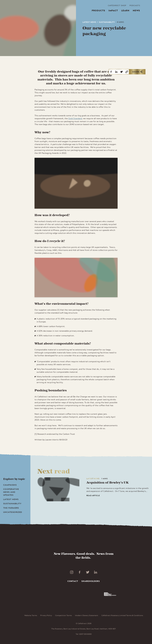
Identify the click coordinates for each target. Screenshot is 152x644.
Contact (73, 581)
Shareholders (91, 581)
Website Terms (31, 615)
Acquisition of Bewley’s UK (107, 483)
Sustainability (107, 22)
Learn (125, 11)
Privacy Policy (46, 615)
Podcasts (135, 5)
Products (98, 11)
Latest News (89, 22)
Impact (113, 11)
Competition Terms (63, 615)
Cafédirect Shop (117, 5)
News (136, 11)
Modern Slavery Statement (87, 615)
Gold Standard (75, 118)
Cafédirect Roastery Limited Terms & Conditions (122, 615)
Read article (93, 495)
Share (137, 72)
